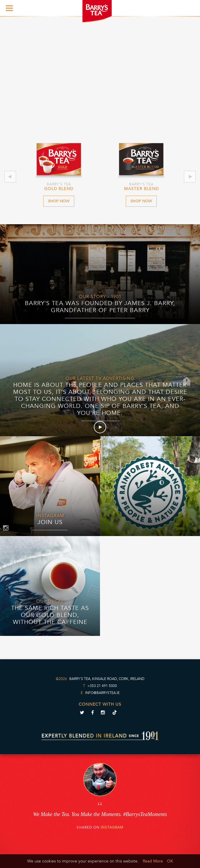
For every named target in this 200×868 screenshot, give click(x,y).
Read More (153, 861)
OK (170, 861)
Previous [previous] (10, 176)
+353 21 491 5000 (102, 686)
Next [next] (190, 176)
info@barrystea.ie (102, 693)
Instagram (112, 827)
